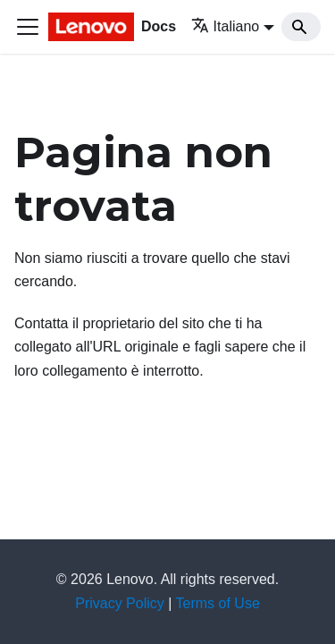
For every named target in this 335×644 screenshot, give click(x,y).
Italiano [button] (226, 26)
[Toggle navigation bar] (28, 27)
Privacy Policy (120, 603)
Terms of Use (218, 603)
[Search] (301, 27)
